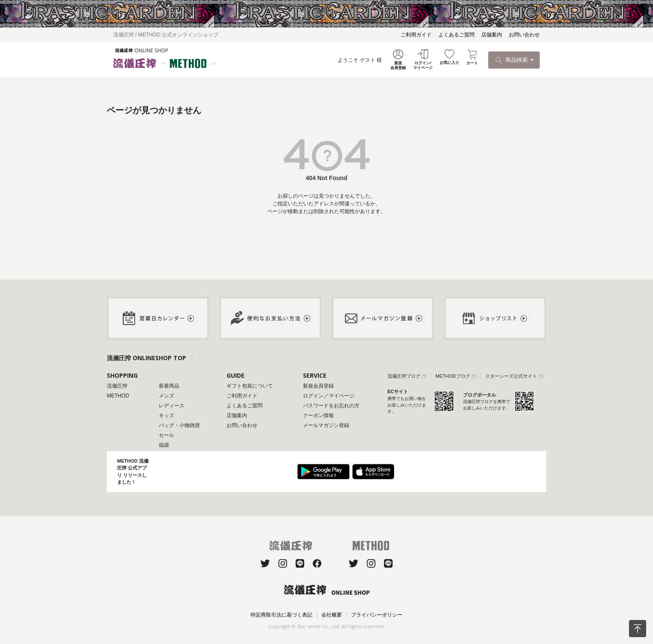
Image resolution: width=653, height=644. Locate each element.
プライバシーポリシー (377, 615)
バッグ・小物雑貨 (179, 425)
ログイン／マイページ (329, 396)
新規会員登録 (318, 386)
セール (166, 435)
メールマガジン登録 (326, 425)
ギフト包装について (250, 386)
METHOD (118, 396)
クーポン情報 (318, 415)
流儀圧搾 (117, 386)
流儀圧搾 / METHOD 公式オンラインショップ (166, 35)
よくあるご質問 (456, 35)
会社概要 (332, 615)
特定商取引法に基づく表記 (281, 615)
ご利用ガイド (416, 35)
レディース (172, 406)
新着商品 (169, 386)
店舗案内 (492, 35)
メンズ (166, 396)
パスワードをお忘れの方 (331, 406)
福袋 (164, 445)
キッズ (166, 415)
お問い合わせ (524, 35)
